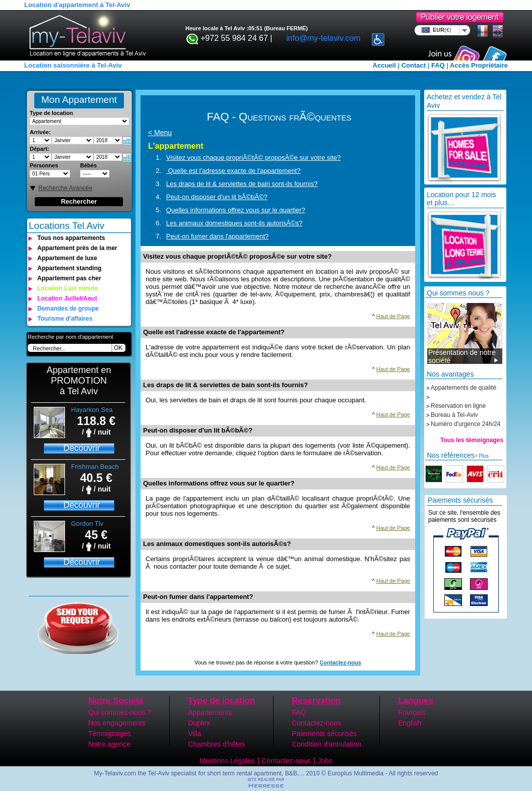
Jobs (325, 761)
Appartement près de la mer (77, 248)
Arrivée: (40, 132)
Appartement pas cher (69, 278)
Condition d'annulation (326, 744)
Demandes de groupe (68, 309)
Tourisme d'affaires (65, 319)
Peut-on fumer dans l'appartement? (217, 236)
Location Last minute (68, 288)
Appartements (210, 712)
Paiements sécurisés (324, 734)
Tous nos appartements (71, 238)
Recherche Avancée (65, 188)
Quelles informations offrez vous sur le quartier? (236, 210)
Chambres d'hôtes (216, 744)
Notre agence (109, 744)
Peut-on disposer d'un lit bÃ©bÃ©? (217, 197)
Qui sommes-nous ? (120, 712)
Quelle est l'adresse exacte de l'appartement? (234, 171)
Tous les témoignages (472, 440)
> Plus (482, 456)
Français (412, 712)
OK (118, 348)
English (410, 723)
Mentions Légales (227, 761)
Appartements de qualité (463, 388)
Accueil (384, 65)
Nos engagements (117, 723)
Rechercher (79, 201)
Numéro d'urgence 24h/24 (465, 424)
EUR (441, 30)
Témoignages (110, 734)
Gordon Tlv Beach (87, 527)
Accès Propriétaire (479, 65)
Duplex (199, 723)
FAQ (438, 65)
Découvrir (82, 448)
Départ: (40, 149)
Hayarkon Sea (92, 410)
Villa (194, 734)
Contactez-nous (340, 662)
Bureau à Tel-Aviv (454, 415)
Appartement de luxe (67, 258)
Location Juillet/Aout (67, 298)
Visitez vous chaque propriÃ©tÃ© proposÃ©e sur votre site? (253, 158)
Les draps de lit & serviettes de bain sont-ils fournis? (242, 184)
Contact (414, 65)
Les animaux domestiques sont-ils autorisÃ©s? (234, 223)
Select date (127, 141)
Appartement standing (69, 268)
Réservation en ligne (458, 406)
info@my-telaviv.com (323, 38)
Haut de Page (393, 316)
